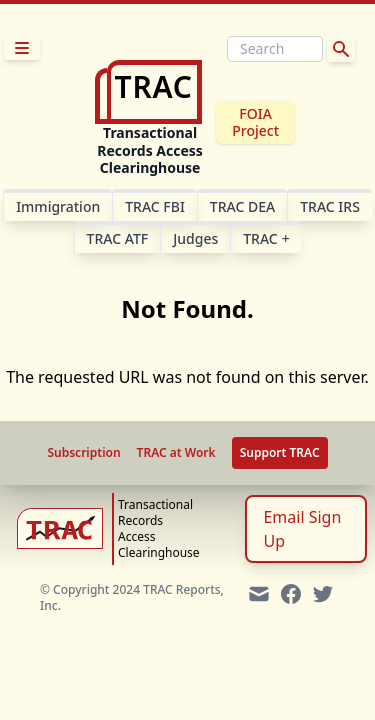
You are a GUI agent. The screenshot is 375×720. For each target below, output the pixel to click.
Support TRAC (280, 452)
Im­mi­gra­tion (58, 206)
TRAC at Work (176, 453)
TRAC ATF (118, 238)
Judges (195, 238)
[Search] (275, 49)
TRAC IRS (330, 206)
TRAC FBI (155, 206)
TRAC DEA (242, 206)
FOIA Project (255, 122)
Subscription (83, 453)
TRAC (266, 238)
